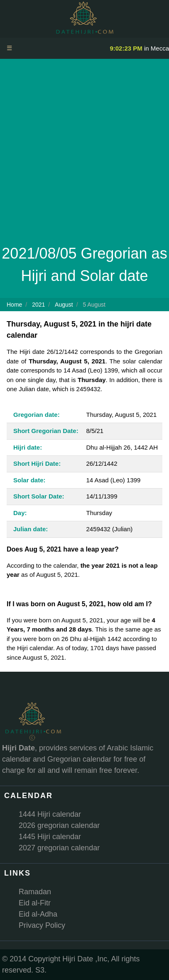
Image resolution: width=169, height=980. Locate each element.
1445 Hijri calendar (50, 837)
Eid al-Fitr (35, 903)
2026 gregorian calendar (59, 825)
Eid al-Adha (38, 914)
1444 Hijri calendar (50, 814)
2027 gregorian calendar (59, 848)
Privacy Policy (42, 925)
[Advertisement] (84, 154)
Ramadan (35, 892)
